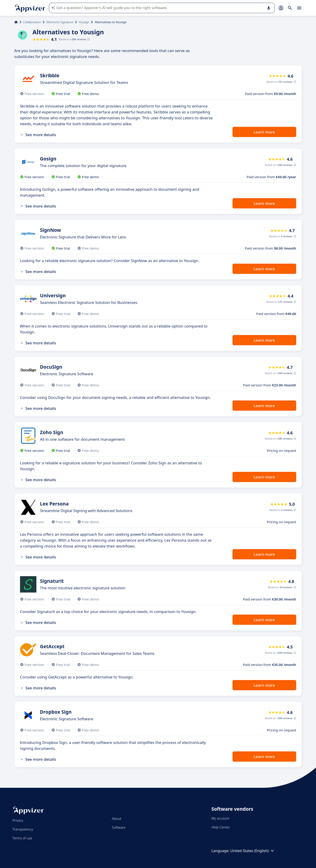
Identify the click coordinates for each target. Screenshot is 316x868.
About (117, 818)
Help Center (221, 827)
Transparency (23, 829)
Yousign (84, 22)
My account (220, 818)
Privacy (18, 820)
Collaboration (32, 22)
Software (119, 827)
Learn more (264, 132)
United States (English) (253, 851)
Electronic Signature (60, 22)
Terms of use (22, 838)
